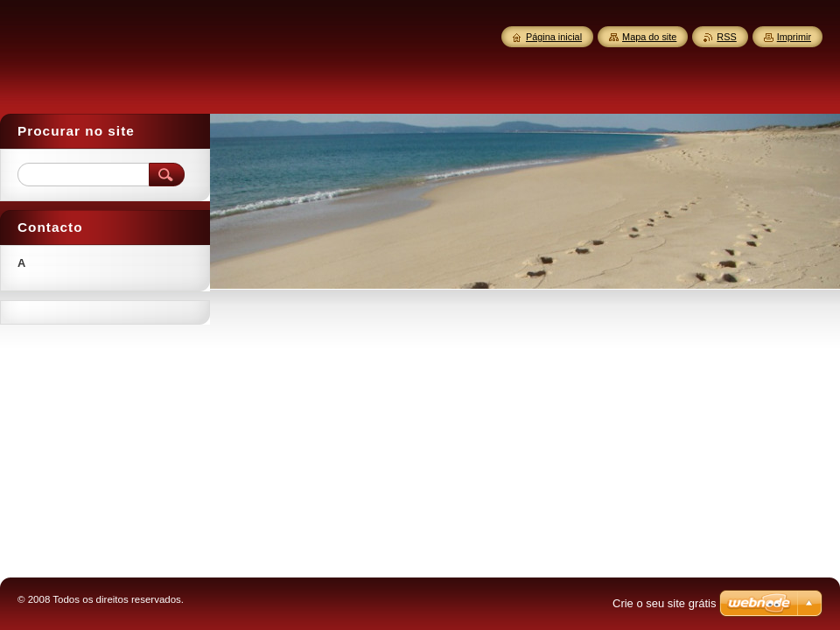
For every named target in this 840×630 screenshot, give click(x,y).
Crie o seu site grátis (665, 603)
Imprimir (794, 37)
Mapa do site (649, 37)
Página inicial (554, 37)
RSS (726, 37)
